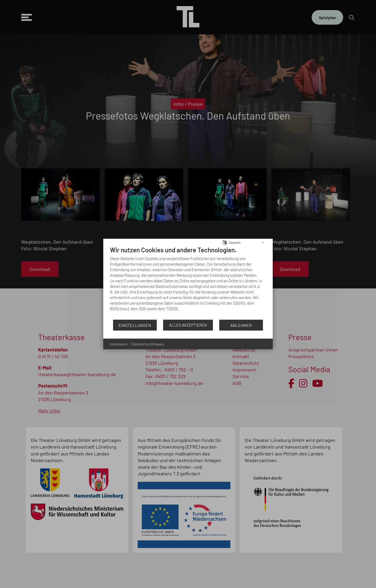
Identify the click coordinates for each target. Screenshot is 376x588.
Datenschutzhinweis (148, 344)
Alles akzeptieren (188, 325)
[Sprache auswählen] (225, 242)
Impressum (119, 344)
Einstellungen (135, 325)
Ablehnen (241, 325)
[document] (188, 283)
